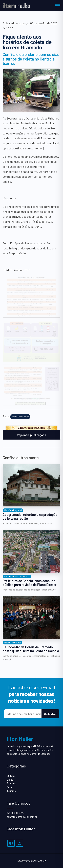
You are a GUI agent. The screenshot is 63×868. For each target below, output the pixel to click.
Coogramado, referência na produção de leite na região (30, 517)
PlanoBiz (41, 861)
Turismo (11, 791)
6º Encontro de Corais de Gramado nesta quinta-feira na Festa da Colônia (31, 649)
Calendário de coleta (20, 417)
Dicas (10, 780)
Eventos (11, 783)
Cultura (11, 776)
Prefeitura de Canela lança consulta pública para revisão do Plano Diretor (30, 583)
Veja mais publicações (32, 435)
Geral (9, 787)
